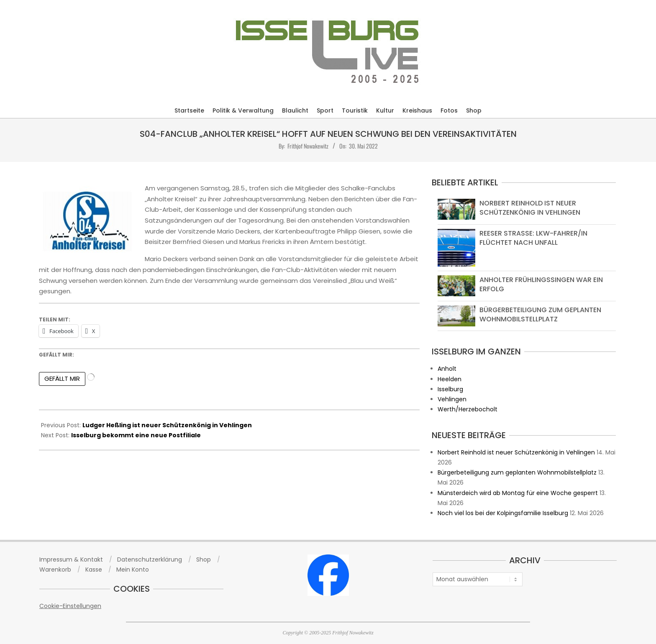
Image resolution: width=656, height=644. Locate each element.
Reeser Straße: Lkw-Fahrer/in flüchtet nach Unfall (533, 238)
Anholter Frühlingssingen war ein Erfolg (541, 284)
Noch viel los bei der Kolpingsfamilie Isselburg (503, 513)
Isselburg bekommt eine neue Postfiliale (136, 435)
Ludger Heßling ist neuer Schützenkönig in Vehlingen (167, 425)
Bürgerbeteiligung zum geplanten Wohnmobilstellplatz (540, 314)
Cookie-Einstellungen (70, 606)
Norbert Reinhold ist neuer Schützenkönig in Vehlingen (530, 208)
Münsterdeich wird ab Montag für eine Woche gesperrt (518, 493)
